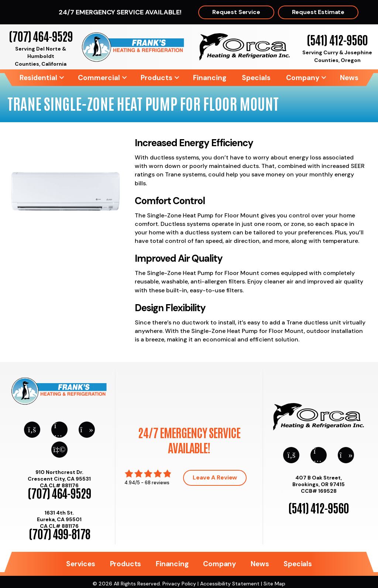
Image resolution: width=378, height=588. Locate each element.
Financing (210, 78)
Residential (38, 78)
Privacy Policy (179, 584)
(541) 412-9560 (337, 39)
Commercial (99, 78)
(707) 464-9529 (41, 36)
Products (157, 78)
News (349, 78)
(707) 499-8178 (59, 533)
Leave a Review (215, 477)
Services (80, 564)
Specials (256, 78)
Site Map (274, 584)
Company (303, 78)
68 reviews (157, 483)
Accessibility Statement (230, 584)
